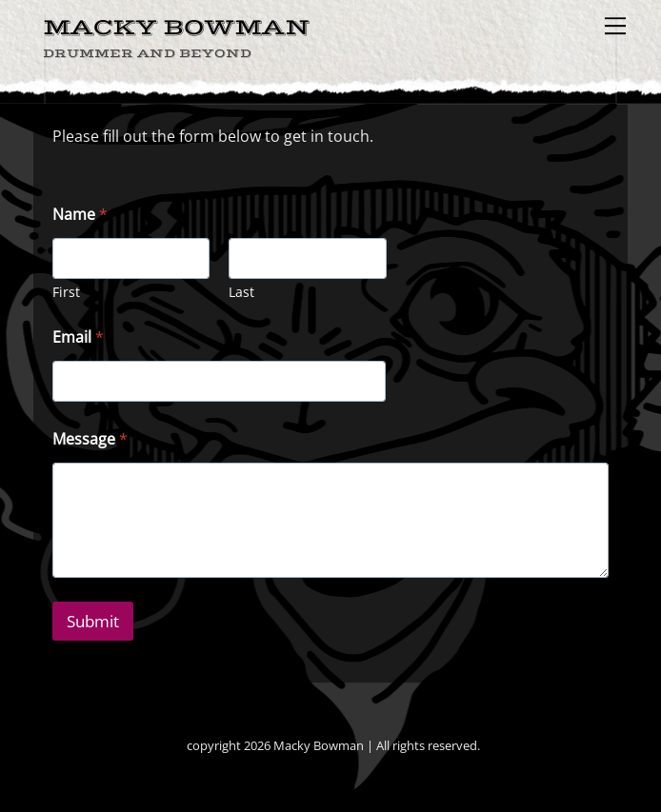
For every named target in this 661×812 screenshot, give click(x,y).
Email (78, 337)
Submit (93, 621)
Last (241, 292)
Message (90, 439)
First (66, 292)
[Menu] (615, 26)
